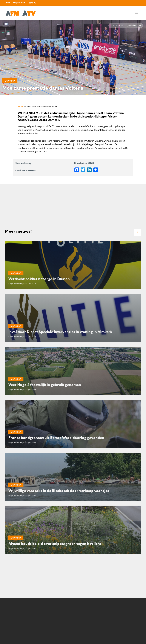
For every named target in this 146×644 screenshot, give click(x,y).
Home (21, 107)
